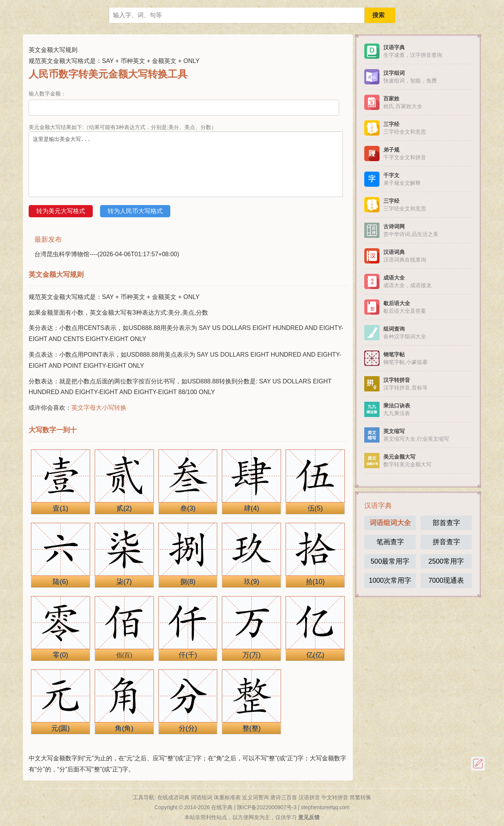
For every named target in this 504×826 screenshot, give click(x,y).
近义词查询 (255, 797)
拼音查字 (446, 542)
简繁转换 (360, 797)
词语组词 (202, 797)
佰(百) (124, 655)
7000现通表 (446, 580)
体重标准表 (227, 797)
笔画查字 (390, 542)
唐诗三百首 (284, 797)
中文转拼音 (335, 797)
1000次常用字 (390, 580)
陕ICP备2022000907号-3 (267, 807)
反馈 (478, 764)
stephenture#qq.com (325, 807)
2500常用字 (446, 561)
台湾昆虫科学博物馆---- (107, 254)
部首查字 (446, 523)
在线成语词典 (173, 797)
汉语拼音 (309, 797)
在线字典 (222, 807)
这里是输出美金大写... (186, 164)
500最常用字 (390, 561)
